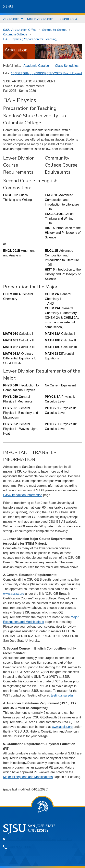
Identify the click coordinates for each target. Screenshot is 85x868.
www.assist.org (14, 594)
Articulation (11, 19)
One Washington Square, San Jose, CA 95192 (41, 839)
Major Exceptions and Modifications (28, 777)
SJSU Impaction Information (23, 495)
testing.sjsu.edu (62, 695)
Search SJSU (68, 19)
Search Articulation (40, 19)
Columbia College (15, 34)
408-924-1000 (20, 847)
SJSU (8, 6)
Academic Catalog (36, 66)
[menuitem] (12, 19)
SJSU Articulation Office (20, 30)
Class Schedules (67, 66)
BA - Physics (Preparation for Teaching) (30, 39)
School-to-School (55, 30)
